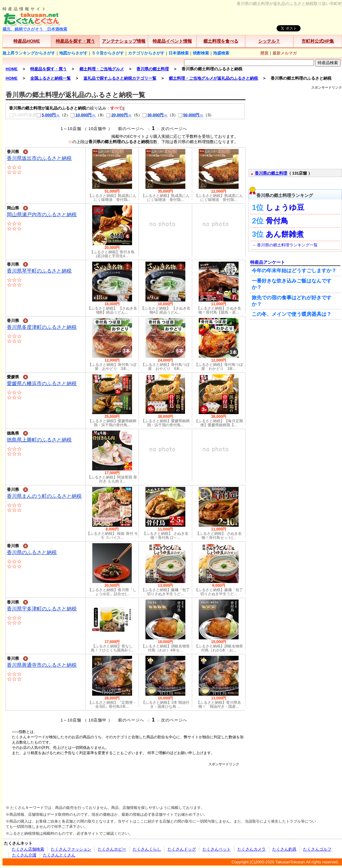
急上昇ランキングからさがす (29, 53)
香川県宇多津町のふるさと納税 (42, 609)
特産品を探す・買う (75, 41)
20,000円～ (119, 115)
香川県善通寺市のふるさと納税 (42, 665)
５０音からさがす (108, 53)
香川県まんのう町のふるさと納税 (44, 496)
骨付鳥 (277, 221)
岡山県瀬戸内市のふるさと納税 (42, 215)
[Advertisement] (126, 781)
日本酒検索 (179, 53)
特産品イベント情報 (172, 41)
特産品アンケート (268, 262)
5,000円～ (48, 115)
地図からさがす (73, 53)
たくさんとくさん (59, 855)
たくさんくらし (147, 849)
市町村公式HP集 (318, 41)
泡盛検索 (221, 53)
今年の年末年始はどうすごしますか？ (294, 271)
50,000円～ (191, 115)
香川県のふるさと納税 (32, 552)
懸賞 (264, 53)
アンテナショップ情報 (124, 41)
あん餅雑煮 (285, 234)
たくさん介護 (24, 855)
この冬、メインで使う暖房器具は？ (292, 314)
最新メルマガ (285, 53)
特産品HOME (27, 41)
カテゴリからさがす (146, 53)
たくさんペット (217, 849)
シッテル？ (269, 41)
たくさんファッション (71, 849)
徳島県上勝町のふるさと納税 (39, 440)
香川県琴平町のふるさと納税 (39, 271)
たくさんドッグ (182, 849)
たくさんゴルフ (317, 849)
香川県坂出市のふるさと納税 (39, 158)
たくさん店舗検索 (28, 849)
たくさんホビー (112, 849)
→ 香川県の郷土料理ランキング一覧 (285, 245)
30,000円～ (155, 115)
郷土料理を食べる (221, 41)
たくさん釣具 (284, 849)
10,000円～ (83, 115)
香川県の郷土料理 (271, 173)
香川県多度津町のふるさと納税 (42, 327)
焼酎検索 (201, 53)
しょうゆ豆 (285, 207)
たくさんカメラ (252, 849)
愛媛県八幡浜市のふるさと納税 (42, 383)
